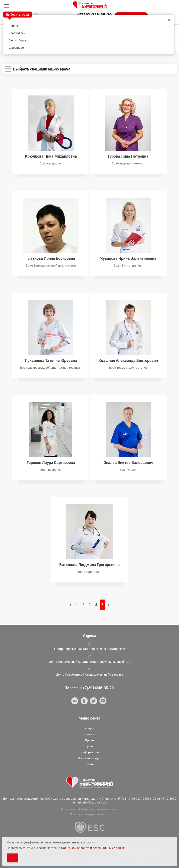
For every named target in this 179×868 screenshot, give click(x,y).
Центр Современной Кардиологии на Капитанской (90, 649)
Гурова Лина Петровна (128, 156)
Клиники (90, 734)
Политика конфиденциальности (89, 814)
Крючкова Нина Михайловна (51, 156)
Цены (89, 746)
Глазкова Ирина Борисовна (51, 258)
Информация (90, 752)
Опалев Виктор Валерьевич (128, 462)
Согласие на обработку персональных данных (89, 809)
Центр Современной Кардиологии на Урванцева (89, 674)
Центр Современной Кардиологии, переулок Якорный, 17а (90, 662)
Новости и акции (89, 758)
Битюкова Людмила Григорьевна (89, 564)
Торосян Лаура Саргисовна (51, 462)
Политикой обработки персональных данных (93, 848)
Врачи (89, 740)
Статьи (89, 764)
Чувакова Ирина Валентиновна (128, 258)
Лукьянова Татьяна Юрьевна (51, 360)
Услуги (89, 728)
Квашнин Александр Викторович (128, 360)
